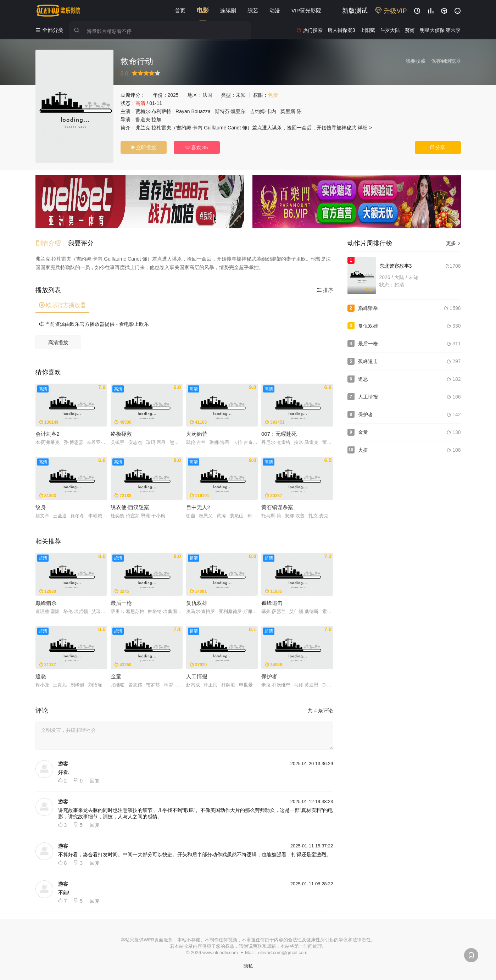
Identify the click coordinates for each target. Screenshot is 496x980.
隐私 (248, 966)
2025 (173, 95)
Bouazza (201, 111)
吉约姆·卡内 (263, 111)
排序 (325, 290)
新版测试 (355, 11)
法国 (207, 95)
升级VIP (391, 11)
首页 (180, 10)
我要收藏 (416, 61)
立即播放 (144, 147)
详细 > (365, 128)
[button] (52, 243)
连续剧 (228, 10)
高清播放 (58, 343)
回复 (95, 781)
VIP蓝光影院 (306, 10)
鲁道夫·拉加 (149, 119)
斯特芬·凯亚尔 (230, 111)
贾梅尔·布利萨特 (154, 111)
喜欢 (197, 147)
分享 (438, 147)
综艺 (253, 10)
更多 (453, 243)
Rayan (183, 111)
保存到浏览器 (446, 61)
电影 (203, 10)
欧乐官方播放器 (62, 305)
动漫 (275, 10)
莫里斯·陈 (291, 111)
